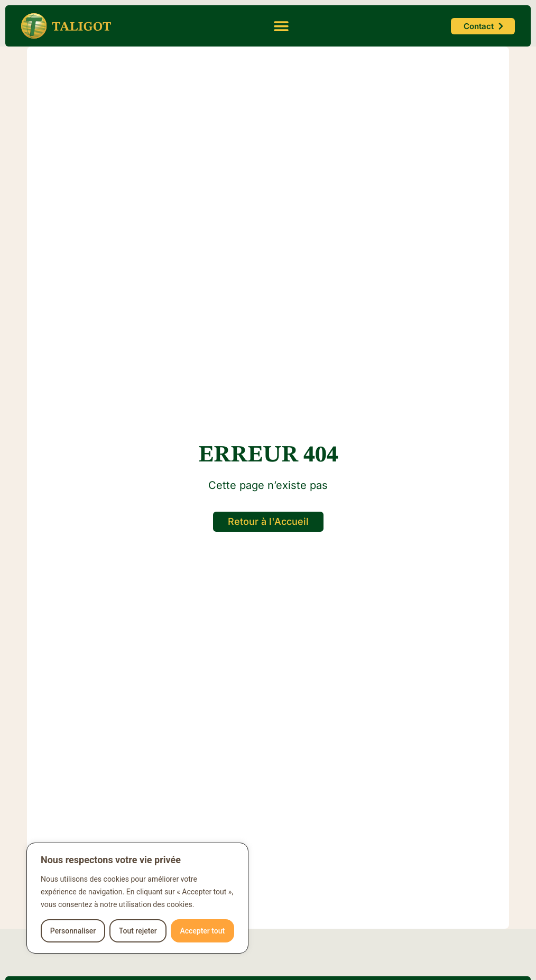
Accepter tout (202, 931)
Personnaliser (73, 931)
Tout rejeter (138, 931)
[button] (281, 26)
